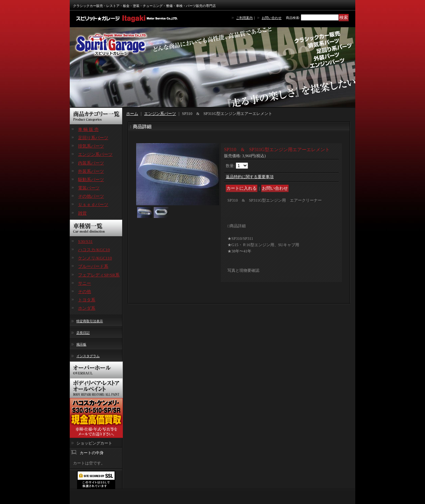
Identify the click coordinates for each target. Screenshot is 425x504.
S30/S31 (85, 241)
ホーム (132, 114)
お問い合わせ (272, 18)
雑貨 (82, 213)
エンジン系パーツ (95, 154)
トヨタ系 (87, 300)
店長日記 (83, 333)
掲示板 (81, 344)
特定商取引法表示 (90, 321)
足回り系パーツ (93, 138)
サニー (85, 283)
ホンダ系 (87, 308)
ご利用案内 (244, 18)
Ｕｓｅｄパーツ (93, 204)
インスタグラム (88, 356)
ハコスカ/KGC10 (94, 250)
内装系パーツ (91, 163)
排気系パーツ (91, 146)
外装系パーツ (91, 171)
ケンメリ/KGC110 (95, 258)
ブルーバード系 (93, 266)
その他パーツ (91, 196)
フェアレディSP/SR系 (99, 275)
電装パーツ (89, 188)
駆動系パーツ (91, 180)
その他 (85, 292)
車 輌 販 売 (88, 129)
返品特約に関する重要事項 (250, 177)
